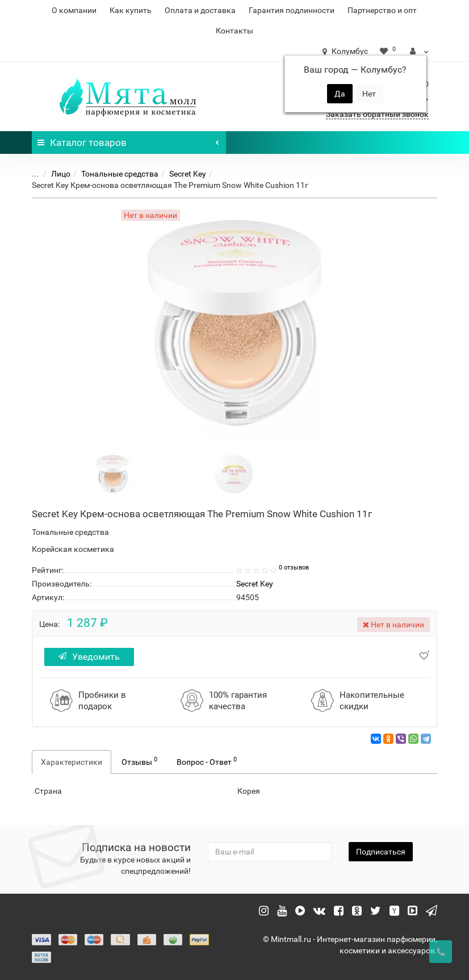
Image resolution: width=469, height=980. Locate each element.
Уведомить (89, 657)
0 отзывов (294, 568)
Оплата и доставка (200, 10)
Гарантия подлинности (292, 10)
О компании (74, 10)
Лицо (61, 174)
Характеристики (72, 762)
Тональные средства (120, 174)
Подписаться (381, 852)
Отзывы (139, 761)
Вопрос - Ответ (207, 761)
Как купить (131, 10)
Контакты (235, 31)
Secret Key (188, 174)
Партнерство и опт (382, 10)
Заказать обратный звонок (377, 114)
